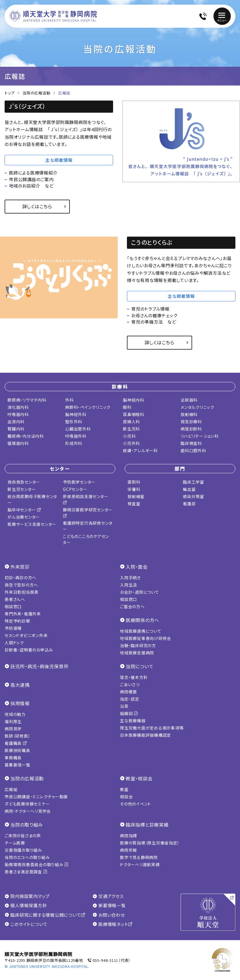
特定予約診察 (17, 621)
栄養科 (134, 489)
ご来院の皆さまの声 (23, 836)
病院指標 (129, 836)
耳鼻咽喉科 (134, 414)
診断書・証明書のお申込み (29, 650)
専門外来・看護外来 (23, 614)
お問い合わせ (109, 915)
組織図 (129, 713)
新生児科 (131, 429)
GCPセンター (75, 489)
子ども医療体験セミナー (27, 804)
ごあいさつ (130, 684)
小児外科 (131, 443)
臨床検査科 (191, 443)
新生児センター (22, 489)
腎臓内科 (16, 429)
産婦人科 (131, 422)
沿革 (124, 706)
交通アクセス (108, 896)
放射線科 (189, 414)
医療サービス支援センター (32, 524)
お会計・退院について (140, 592)
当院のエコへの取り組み (27, 857)
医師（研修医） (17, 736)
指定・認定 (130, 699)
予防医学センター (79, 482)
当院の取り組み (27, 825)
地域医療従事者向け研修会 (146, 638)
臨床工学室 (194, 482)
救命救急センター (24, 482)
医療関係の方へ (142, 620)
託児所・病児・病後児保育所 (40, 666)
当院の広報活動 (36, 93)
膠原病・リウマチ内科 (27, 400)
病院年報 (129, 850)
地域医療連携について (141, 631)
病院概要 (129, 692)
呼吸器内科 (18, 414)
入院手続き (130, 578)
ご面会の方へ (132, 606)
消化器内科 (18, 407)
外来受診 (20, 567)
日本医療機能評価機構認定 (146, 735)
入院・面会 (137, 567)
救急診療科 (191, 422)
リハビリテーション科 (200, 436)
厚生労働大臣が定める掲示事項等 (152, 728)
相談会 (126, 797)
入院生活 (129, 585)
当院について (140, 666)
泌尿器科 (189, 400)
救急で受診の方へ (21, 585)
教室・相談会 (139, 778)
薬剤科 (134, 482)
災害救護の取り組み (23, 850)
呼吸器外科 (76, 436)
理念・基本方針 (134, 677)
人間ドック (14, 643)
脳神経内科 (134, 400)
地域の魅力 (15, 714)
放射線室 (136, 496)
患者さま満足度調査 (26, 872)
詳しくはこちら (37, 206)
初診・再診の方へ (20, 578)
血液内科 (16, 422)
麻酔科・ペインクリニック (88, 407)
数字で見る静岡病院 (139, 857)
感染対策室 (194, 496)
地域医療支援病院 (137, 653)
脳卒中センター (24, 510)
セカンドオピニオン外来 (26, 635)
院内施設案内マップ (27, 896)
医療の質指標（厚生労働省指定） (150, 843)
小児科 (129, 436)
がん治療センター (24, 517)
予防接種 (13, 628)
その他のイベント (136, 804)
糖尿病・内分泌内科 (26, 436)
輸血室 (189, 489)
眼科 (127, 407)
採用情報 (20, 703)
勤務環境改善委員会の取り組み (37, 864)
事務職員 (13, 758)
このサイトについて (26, 924)
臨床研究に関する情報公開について (45, 915)
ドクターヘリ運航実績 (140, 864)
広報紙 (11, 789)
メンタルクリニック (197, 407)
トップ (10, 93)
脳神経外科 (76, 414)
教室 (124, 789)
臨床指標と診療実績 (147, 825)
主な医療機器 (133, 721)
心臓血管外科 (78, 429)
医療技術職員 (17, 750)
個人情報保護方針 (26, 905)
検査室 (134, 504)
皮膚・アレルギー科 (140, 450)
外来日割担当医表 (22, 592)
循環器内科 (18, 443)
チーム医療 (15, 843)
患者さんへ (15, 599)
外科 (70, 400)
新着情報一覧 (109, 905)
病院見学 (13, 729)
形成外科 (74, 443)
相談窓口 (13, 606)
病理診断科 (191, 429)
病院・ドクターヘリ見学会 (28, 811)
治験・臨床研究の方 (138, 645)
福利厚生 (13, 721)
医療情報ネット (113, 924)
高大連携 (20, 685)
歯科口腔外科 (193, 450)
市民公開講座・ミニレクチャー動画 (36, 797)
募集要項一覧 (17, 765)
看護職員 (16, 743)
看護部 (189, 504)
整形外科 (74, 422)
